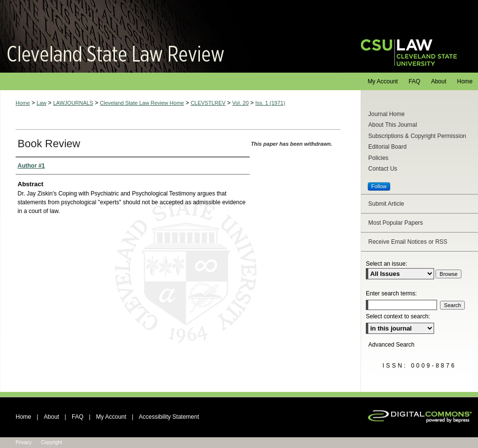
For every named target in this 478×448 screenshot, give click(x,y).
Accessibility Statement (169, 417)
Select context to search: (398, 316)
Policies (378, 158)
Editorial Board (388, 147)
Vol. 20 (240, 103)
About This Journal (393, 125)
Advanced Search (391, 345)
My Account (111, 417)
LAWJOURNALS (73, 103)
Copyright (51, 442)
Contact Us (383, 169)
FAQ (78, 417)
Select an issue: (387, 264)
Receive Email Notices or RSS (408, 242)
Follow (379, 186)
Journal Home (387, 114)
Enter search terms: (391, 293)
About (51, 417)
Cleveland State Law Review (171, 36)
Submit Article (386, 204)
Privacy (24, 442)
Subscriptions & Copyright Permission (417, 136)
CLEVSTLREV (208, 103)
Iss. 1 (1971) (270, 103)
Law (41, 103)
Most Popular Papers (396, 223)
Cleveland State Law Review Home (142, 103)
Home (23, 103)
